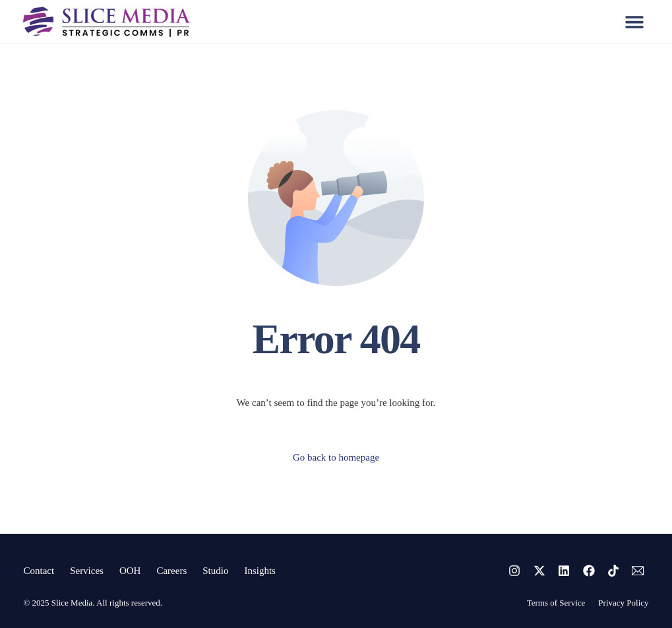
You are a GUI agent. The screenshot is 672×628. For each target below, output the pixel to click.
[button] (634, 21)
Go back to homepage (336, 457)
